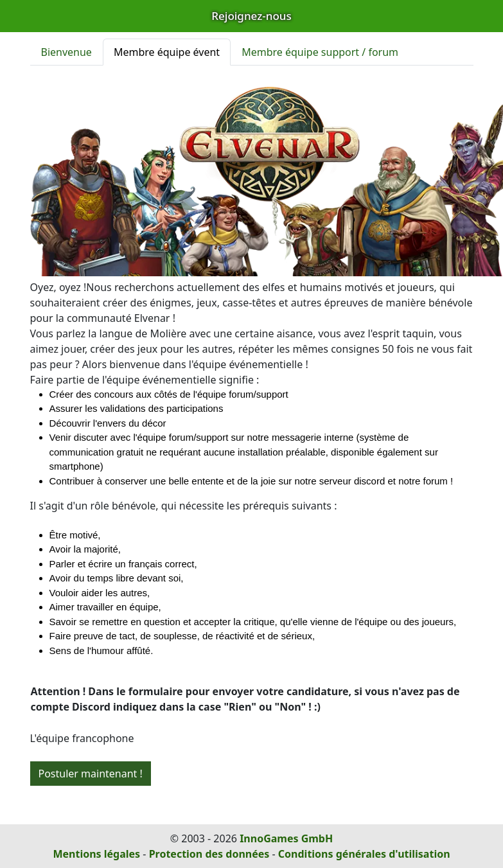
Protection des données (209, 854)
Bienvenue (66, 52)
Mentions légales (96, 854)
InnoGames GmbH (286, 838)
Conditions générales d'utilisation (364, 854)
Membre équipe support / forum (320, 52)
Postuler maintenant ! (91, 774)
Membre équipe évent (167, 52)
